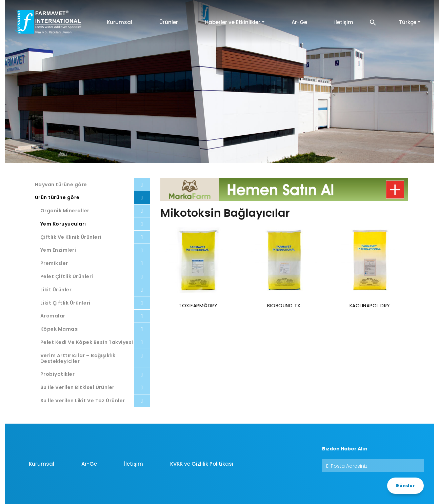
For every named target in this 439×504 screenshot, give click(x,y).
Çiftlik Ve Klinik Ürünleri (71, 237)
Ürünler (169, 22)
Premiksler (54, 263)
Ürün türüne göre (57, 197)
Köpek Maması (60, 329)
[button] (373, 22)
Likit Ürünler (56, 290)
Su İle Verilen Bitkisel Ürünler (77, 387)
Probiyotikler (57, 374)
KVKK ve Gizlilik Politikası (202, 464)
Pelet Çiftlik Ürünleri (67, 276)
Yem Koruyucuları (63, 224)
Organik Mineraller (65, 211)
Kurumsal (119, 22)
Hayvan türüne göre (61, 185)
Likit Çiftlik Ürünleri (65, 303)
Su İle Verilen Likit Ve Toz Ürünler (83, 401)
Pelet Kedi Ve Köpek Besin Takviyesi (87, 342)
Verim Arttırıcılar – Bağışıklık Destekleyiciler (78, 358)
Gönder (405, 486)
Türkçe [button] (408, 22)
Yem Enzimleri (58, 250)
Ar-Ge (299, 22)
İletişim (344, 22)
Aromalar (53, 316)
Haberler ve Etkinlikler (233, 22)
